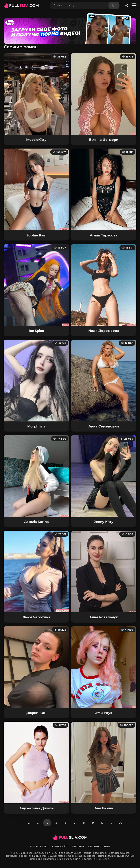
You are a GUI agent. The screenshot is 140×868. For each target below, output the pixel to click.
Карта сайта (60, 846)
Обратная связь (99, 846)
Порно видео (39, 846)
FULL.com (24, 5)
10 (102, 823)
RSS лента (78, 846)
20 (120, 823)
